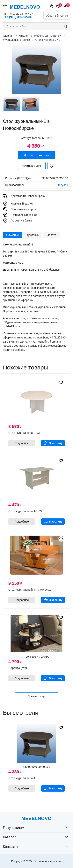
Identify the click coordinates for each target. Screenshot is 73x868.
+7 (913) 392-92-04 (18, 17)
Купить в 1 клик (32, 166)
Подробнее (22, 443)
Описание (12, 235)
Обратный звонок (57, 16)
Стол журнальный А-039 (25, 433)
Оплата (51, 235)
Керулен (63, 185)
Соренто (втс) (18, 668)
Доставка (33, 235)
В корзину (56, 443)
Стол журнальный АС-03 (25, 511)
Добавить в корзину (37, 155)
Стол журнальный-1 (22, 778)
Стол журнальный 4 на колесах (30, 589)
